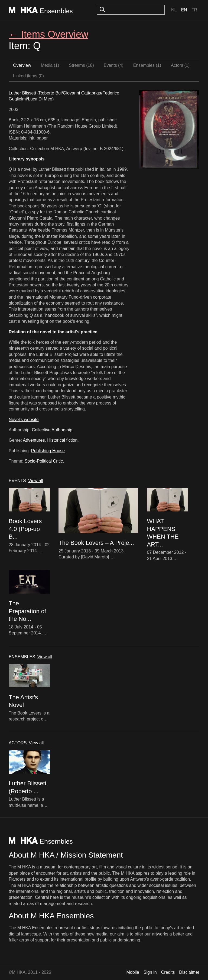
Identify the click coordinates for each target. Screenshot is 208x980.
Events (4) (114, 65)
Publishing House (48, 451)
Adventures (34, 440)
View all (36, 481)
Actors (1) (180, 65)
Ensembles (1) (147, 65)
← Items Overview (48, 34)
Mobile (133, 972)
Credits (168, 972)
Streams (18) (81, 65)
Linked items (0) (28, 76)
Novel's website (24, 420)
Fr (194, 10)
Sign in (150, 972)
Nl (174, 10)
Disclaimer (189, 972)
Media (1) (50, 65)
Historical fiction (62, 440)
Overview (22, 65)
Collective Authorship (52, 430)
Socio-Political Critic (44, 461)
